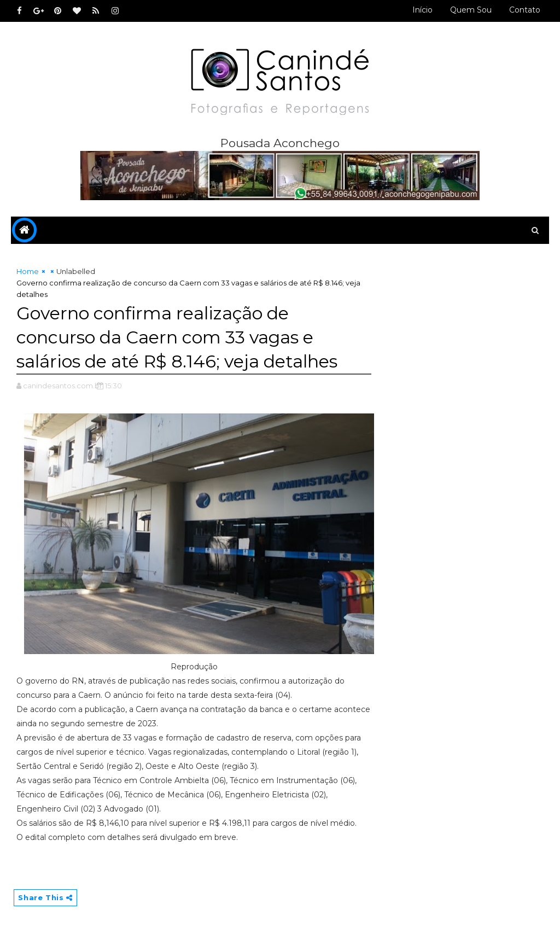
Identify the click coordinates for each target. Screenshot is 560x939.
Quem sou (471, 10)
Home (28, 271)
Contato (525, 10)
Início (422, 10)
